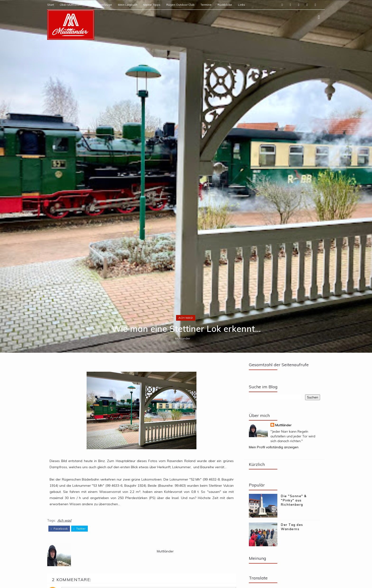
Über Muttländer (71, 5)
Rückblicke (225, 5)
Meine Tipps (152, 5)
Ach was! (186, 318)
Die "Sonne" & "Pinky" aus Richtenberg (294, 500)
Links (242, 5)
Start (51, 5)
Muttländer (183, 338)
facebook (59, 529)
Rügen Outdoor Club (180, 5)
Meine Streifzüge (100, 5)
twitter (80, 529)
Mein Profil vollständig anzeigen (274, 447)
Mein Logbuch (128, 5)
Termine (206, 5)
